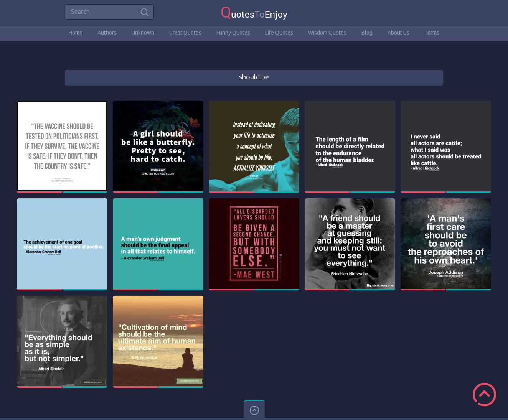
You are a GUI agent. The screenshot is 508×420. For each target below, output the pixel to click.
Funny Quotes (233, 33)
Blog (367, 33)
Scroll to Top (484, 394)
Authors (107, 33)
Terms (432, 33)
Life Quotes (279, 33)
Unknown (143, 33)
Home (76, 33)
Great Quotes (185, 33)
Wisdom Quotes (327, 33)
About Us (398, 33)
